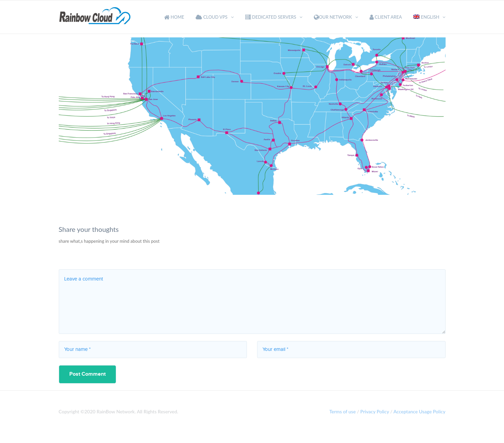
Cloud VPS (212, 17)
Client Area (386, 17)
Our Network (333, 17)
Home (174, 17)
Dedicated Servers (271, 17)
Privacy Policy (375, 413)
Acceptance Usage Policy (419, 413)
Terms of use (343, 413)
